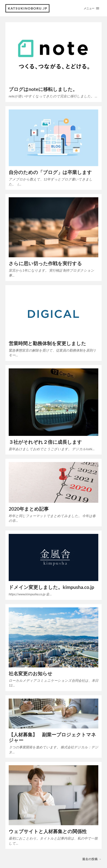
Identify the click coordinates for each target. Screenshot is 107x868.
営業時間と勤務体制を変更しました (47, 343)
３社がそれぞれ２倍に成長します (45, 442)
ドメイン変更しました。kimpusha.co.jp (51, 587)
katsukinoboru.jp (28, 8)
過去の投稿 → (92, 859)
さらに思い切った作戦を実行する (45, 263)
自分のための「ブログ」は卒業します (50, 172)
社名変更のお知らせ (31, 674)
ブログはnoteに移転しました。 (43, 89)
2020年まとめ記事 (29, 509)
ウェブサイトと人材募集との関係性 (48, 831)
